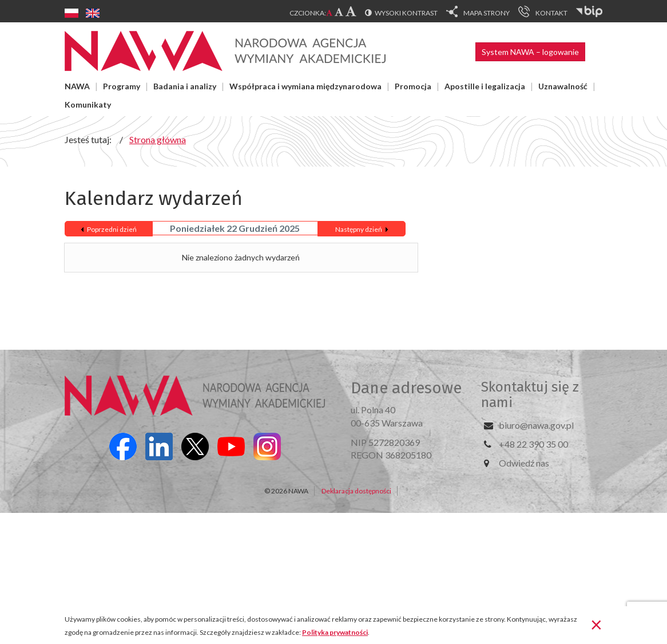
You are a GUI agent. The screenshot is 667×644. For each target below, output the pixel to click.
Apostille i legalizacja (485, 86)
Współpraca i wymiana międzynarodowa (305, 86)
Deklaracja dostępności (356, 491)
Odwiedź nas (524, 463)
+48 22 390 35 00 (533, 444)
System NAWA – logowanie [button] (530, 52)
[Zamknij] (596, 624)
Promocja (413, 86)
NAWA (77, 86)
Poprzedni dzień (112, 229)
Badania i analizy (185, 86)
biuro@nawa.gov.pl (536, 425)
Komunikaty (88, 104)
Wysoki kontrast (406, 13)
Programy (122, 86)
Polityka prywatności (335, 632)
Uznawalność (563, 86)
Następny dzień (359, 229)
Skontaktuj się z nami (530, 394)
